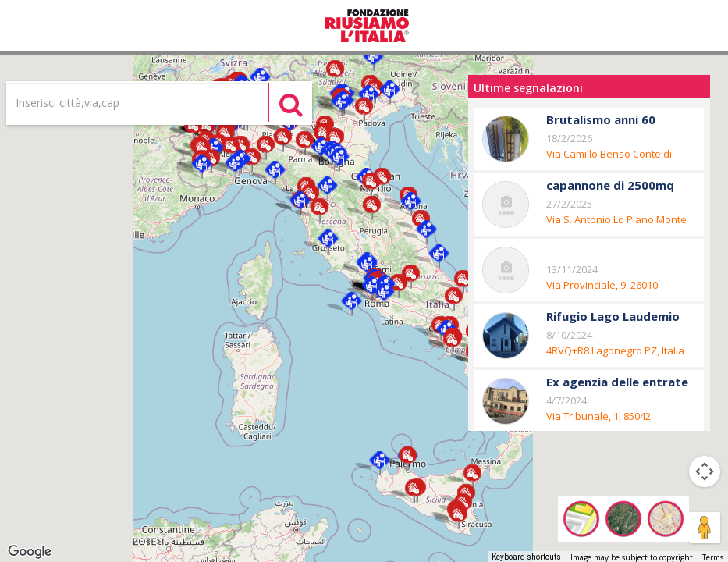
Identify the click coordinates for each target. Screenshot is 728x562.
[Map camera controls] (705, 471)
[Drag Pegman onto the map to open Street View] (705, 528)
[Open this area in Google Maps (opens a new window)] (30, 552)
